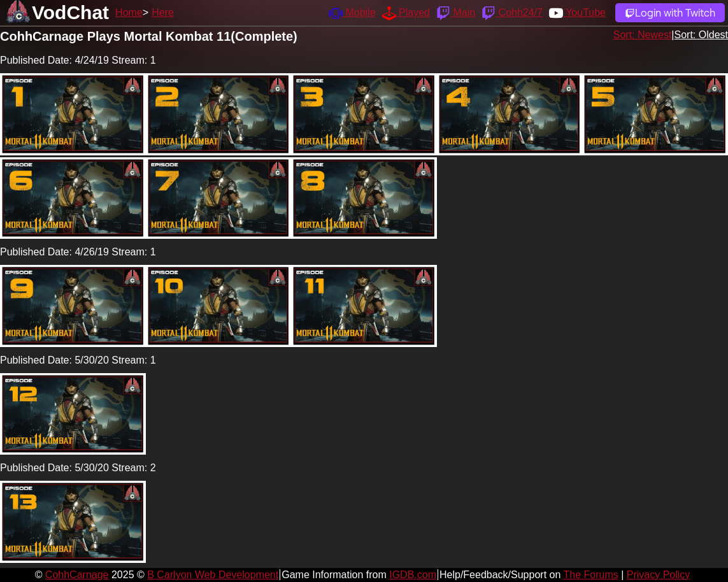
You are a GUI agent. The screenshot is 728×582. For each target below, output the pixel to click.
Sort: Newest (643, 35)
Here (163, 12)
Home (129, 12)
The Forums (590, 575)
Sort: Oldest (701, 35)
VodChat (70, 12)
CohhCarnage (77, 575)
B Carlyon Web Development (213, 575)
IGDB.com (413, 575)
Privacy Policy (659, 575)
